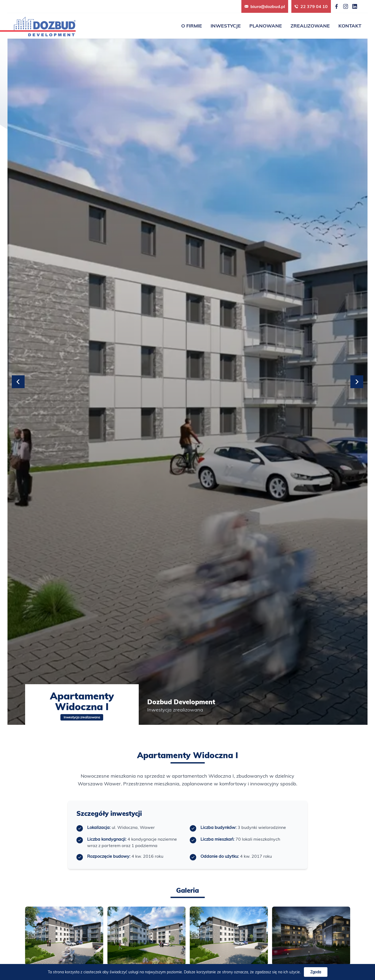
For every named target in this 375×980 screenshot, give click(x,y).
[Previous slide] (18, 382)
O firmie (192, 26)
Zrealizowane (310, 26)
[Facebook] (337, 6)
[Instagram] (346, 6)
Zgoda (316, 972)
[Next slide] (357, 382)
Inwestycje (226, 26)
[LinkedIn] (355, 6)
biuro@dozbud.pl (265, 6)
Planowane (266, 26)
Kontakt (350, 26)
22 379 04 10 (311, 6)
